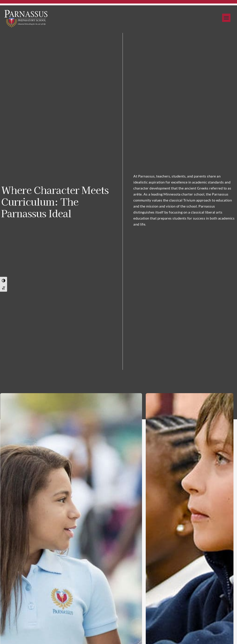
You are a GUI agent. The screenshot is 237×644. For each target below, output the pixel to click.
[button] (226, 18)
